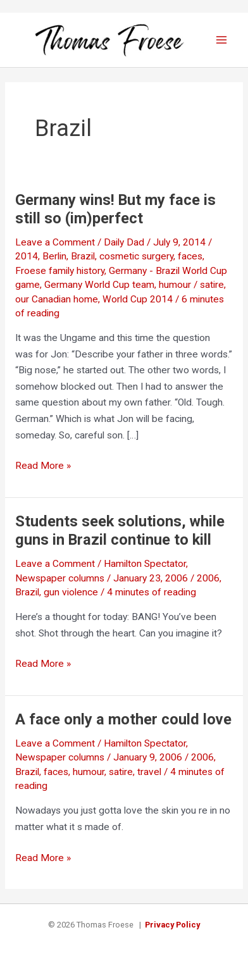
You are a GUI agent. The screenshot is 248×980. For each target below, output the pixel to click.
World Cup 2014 (138, 299)
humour (89, 772)
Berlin (54, 256)
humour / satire (191, 285)
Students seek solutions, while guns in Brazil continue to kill (120, 530)
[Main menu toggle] (222, 40)
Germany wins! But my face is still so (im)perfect (115, 209)
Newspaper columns (60, 578)
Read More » (43, 466)
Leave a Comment (55, 242)
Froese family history (60, 271)
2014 (27, 256)
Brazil (83, 256)
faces (190, 256)
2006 (208, 578)
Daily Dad (124, 242)
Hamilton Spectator (145, 564)
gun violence (71, 592)
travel (149, 772)
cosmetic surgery (136, 256)
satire (121, 772)
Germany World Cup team (99, 285)
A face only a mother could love (123, 719)
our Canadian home (57, 299)
